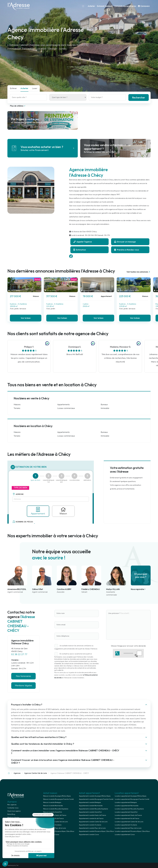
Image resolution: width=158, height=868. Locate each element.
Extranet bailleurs (105, 6)
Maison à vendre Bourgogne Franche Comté (58, 799)
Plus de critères (18, 106)
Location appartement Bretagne (126, 802)
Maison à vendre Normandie (53, 806)
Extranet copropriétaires (125, 6)
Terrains (17, 408)
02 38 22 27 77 (19, 654)
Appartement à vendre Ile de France (91, 818)
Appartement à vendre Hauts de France (92, 815)
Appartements (63, 405)
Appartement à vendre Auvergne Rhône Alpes (95, 796)
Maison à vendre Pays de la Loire (54, 828)
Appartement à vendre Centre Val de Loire (93, 822)
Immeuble (105, 408)
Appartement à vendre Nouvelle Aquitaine (93, 809)
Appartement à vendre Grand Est (90, 812)
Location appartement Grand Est (126, 812)
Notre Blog (11, 814)
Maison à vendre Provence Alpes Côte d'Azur (59, 831)
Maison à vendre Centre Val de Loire (55, 822)
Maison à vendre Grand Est (53, 812)
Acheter (91, 6)
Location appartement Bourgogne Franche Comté (132, 799)
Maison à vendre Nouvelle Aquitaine (56, 809)
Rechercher (139, 97)
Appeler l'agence (83, 242)
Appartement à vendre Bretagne (90, 802)
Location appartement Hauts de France (128, 815)
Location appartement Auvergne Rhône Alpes (131, 796)
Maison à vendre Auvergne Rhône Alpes (57, 796)
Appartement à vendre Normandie (91, 806)
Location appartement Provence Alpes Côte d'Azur (132, 831)
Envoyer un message (125, 242)
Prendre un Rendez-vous (127, 250)
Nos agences (12, 805)
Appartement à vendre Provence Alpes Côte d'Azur (96, 831)
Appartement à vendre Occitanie (90, 825)
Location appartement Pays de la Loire (128, 828)
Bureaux (104, 405)
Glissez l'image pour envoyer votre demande (128, 646)
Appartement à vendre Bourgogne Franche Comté (96, 799)
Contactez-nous (13, 808)
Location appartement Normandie (127, 806)
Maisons (17, 405)
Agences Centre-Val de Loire (36, 773)
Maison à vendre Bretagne (52, 802)
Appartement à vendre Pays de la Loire (92, 828)
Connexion (144, 6)
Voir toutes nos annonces (139, 272)
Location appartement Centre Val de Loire (129, 822)
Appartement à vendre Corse (89, 835)
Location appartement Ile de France (127, 818)
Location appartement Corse (125, 835)
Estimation (80, 250)
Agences (17, 773)
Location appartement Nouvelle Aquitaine (129, 809)
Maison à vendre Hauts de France (55, 815)
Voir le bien (26, 318)
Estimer (13, 88)
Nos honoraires (23, 676)
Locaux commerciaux (66, 408)
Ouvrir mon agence (14, 811)
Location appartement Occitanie (126, 825)
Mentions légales (24, 685)
